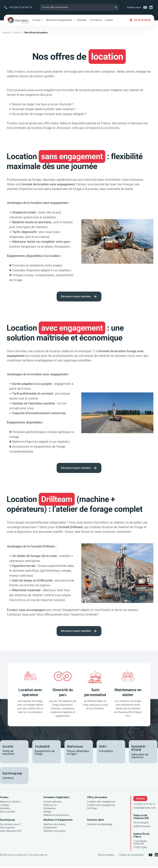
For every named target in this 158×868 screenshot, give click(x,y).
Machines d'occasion (54, 832)
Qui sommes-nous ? (10, 825)
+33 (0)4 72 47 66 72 (20, 7)
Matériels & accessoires (56, 816)
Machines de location (55, 825)
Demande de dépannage (100, 825)
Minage (47, 813)
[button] (38, 20)
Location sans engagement (101, 803)
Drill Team (92, 810)
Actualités (5, 810)
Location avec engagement (101, 806)
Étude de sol (50, 806)
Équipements (50, 829)
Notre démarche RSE (11, 832)
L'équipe (4, 806)
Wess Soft (23, 856)
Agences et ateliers (10, 803)
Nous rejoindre (8, 813)
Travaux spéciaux (52, 803)
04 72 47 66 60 (142, 20)
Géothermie (50, 810)
